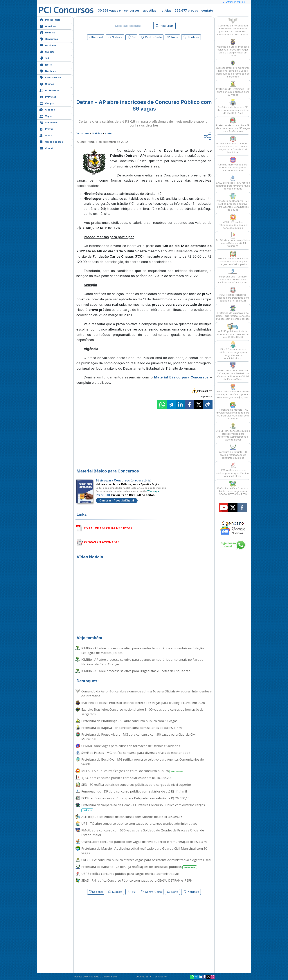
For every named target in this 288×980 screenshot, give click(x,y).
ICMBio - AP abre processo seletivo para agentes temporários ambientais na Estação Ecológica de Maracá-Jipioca (143, 650)
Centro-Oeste (50, 77)
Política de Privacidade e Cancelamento (96, 977)
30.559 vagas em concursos (119, 10)
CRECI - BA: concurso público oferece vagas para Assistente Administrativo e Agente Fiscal (146, 860)
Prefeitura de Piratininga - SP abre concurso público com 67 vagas (129, 721)
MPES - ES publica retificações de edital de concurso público (133, 771)
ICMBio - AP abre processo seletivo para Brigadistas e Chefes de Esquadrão (136, 671)
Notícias (47, 32)
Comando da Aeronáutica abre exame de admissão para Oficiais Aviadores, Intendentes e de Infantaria (146, 694)
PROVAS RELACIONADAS (102, 542)
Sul (44, 58)
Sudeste (47, 52)
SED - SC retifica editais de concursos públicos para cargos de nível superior (136, 785)
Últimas (47, 84)
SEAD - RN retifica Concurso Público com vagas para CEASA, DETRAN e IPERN (137, 880)
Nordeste (48, 71)
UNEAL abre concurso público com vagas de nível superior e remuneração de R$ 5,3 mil (145, 842)
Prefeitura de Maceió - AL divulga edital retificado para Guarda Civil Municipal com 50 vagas (144, 851)
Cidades (47, 109)
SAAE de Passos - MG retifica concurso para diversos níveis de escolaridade (136, 753)
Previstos (48, 96)
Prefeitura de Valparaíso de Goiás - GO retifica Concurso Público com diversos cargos (143, 807)
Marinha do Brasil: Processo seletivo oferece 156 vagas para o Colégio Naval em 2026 (143, 703)
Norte (46, 64)
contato (207, 10)
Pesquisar (164, 26)
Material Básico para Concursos (181, 377)
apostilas (150, 10)
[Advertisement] (114, 68)
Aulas (46, 135)
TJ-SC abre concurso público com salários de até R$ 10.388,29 (126, 778)
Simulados (48, 122)
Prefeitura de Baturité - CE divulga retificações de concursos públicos (139, 867)
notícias (165, 10)
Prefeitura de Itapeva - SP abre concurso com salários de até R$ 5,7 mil (132, 728)
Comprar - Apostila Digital (117, 500)
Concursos (49, 39)
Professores (49, 90)
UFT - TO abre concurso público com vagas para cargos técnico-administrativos (139, 823)
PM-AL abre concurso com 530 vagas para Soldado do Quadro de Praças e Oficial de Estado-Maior (143, 833)
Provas (46, 129)
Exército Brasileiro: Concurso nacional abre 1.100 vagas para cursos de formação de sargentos (142, 712)
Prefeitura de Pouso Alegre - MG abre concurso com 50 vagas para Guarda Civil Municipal (139, 737)
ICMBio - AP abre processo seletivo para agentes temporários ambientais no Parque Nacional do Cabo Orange (142, 662)
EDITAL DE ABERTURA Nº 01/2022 (108, 528)
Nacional (48, 45)
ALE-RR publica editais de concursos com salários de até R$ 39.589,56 (132, 817)
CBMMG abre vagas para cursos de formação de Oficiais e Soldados (131, 746)
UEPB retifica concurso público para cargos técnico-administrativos (130, 874)
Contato (47, 148)
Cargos (47, 103)
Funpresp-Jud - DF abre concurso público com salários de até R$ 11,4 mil (134, 791)
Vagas (46, 116)
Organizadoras (51, 141)
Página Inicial (50, 19)
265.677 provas (186, 10)
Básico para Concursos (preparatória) (124, 480)
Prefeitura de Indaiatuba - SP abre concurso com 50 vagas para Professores (233, 125)
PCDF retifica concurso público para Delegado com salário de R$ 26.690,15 (135, 798)
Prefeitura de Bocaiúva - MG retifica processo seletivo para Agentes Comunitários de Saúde (143, 762)
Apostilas (48, 26)
